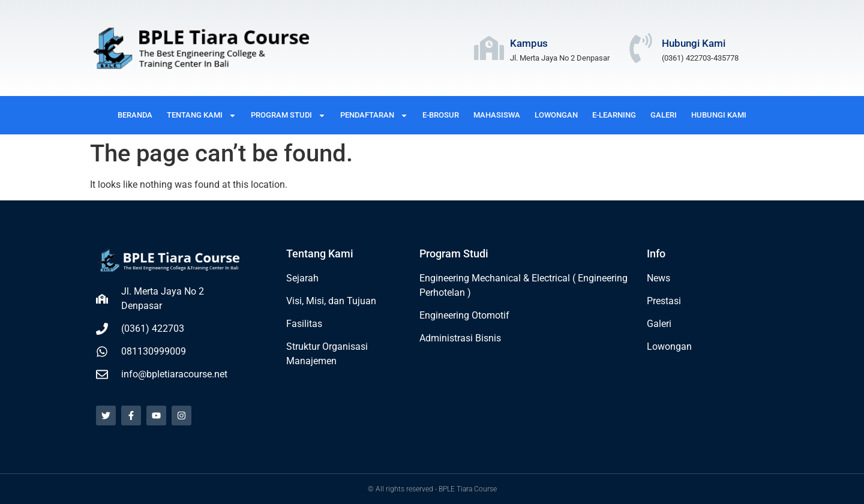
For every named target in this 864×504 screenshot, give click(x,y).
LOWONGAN (556, 115)
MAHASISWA (497, 115)
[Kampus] (489, 48)
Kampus (529, 43)
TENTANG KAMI (202, 115)
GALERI (664, 115)
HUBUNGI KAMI (719, 115)
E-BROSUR (441, 115)
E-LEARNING (614, 115)
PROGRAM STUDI (288, 115)
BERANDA (135, 115)
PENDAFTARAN (374, 115)
